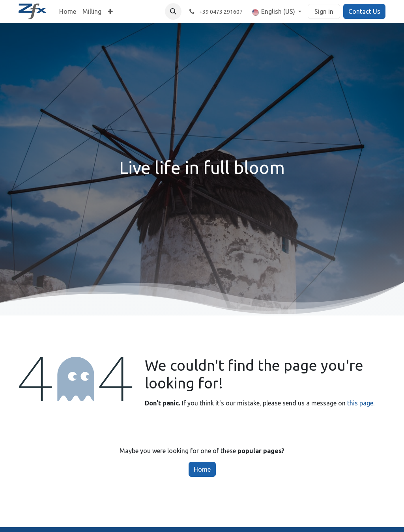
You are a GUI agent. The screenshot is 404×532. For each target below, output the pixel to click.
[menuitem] (68, 11)
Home (202, 469)
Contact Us (364, 11)
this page (360, 403)
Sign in (324, 11)
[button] (173, 11)
